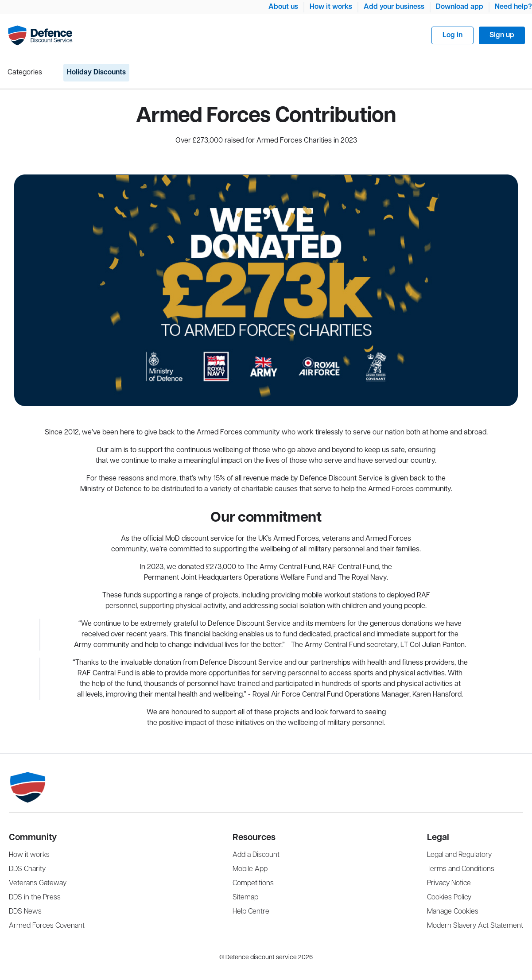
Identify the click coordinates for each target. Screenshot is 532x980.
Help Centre (251, 912)
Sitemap (245, 897)
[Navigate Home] (41, 35)
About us (283, 7)
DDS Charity (27, 869)
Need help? (513, 7)
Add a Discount (256, 855)
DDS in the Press (35, 897)
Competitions (253, 883)
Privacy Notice (449, 883)
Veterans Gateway (38, 883)
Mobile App (250, 869)
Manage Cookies (453, 912)
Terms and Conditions (461, 869)
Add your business (394, 7)
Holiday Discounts (96, 72)
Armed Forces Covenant (47, 926)
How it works (331, 7)
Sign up (502, 35)
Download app (460, 7)
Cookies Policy (449, 897)
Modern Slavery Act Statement (475, 926)
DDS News (25, 912)
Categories (25, 72)
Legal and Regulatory (459, 855)
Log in (452, 35)
